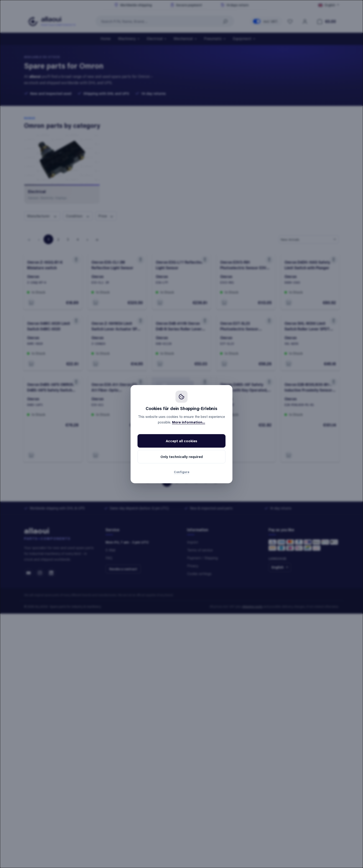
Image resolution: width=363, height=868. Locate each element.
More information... (189, 422)
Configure (182, 472)
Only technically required (182, 457)
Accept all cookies (181, 441)
